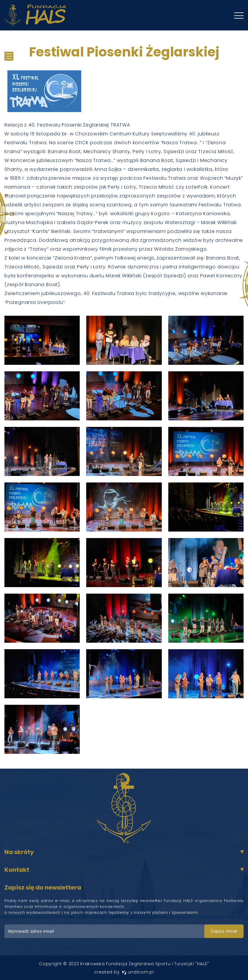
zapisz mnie (224, 931)
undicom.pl (138, 972)
